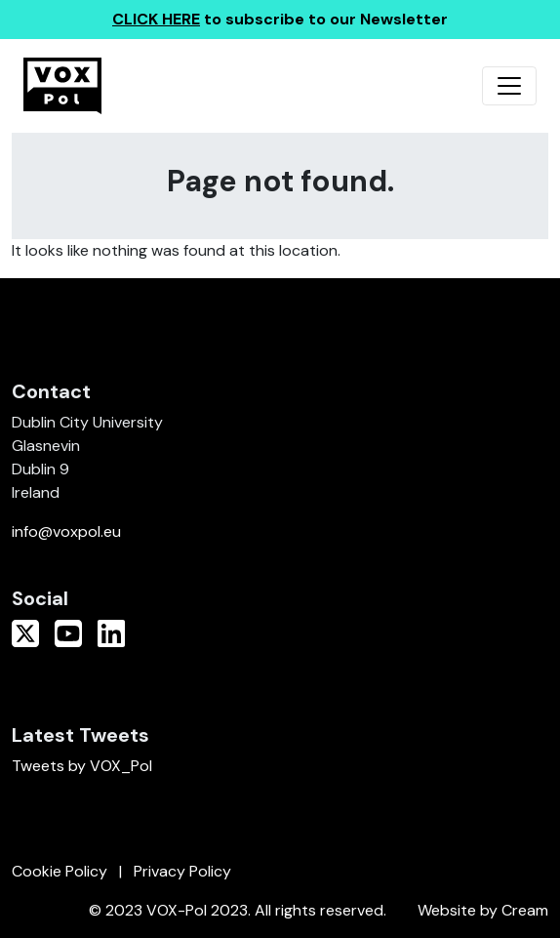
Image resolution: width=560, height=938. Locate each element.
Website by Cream (483, 910)
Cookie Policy (60, 871)
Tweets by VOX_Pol (82, 766)
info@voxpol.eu (66, 531)
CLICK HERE (156, 19)
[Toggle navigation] (509, 86)
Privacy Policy (182, 871)
